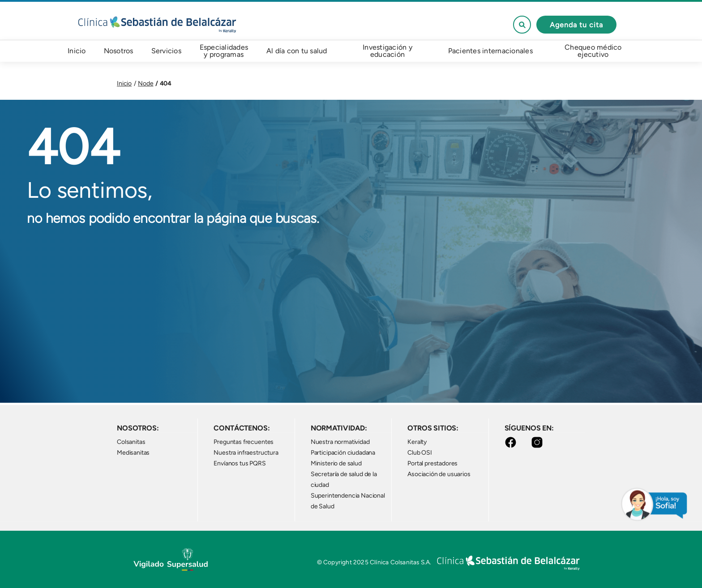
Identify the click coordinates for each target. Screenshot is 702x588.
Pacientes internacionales (490, 51)
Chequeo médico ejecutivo (593, 51)
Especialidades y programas (224, 51)
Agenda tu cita (576, 25)
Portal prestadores (432, 463)
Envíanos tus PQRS (240, 463)
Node (146, 83)
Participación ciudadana (343, 453)
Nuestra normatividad (340, 442)
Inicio (77, 51)
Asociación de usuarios (439, 474)
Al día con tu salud (297, 51)
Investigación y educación (387, 51)
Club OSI (420, 453)
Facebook (512, 442)
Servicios (166, 51)
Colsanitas (131, 442)
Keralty (417, 442)
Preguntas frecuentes (244, 442)
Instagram (539, 442)
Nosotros (119, 51)
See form (522, 25)
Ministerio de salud (336, 463)
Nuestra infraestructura (246, 453)
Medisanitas (133, 453)
